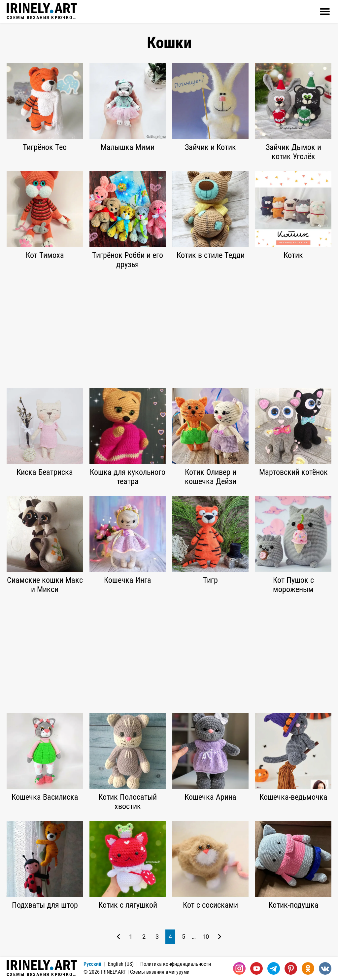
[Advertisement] (169, 329)
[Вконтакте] (325, 968)
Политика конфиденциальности (176, 964)
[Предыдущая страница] (118, 937)
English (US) (121, 964)
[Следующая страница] (220, 937)
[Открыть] (325, 12)
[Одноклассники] (308, 968)
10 (206, 937)
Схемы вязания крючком (42, 12)
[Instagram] (239, 968)
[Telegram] (274, 968)
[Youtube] (256, 968)
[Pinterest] (291, 968)
